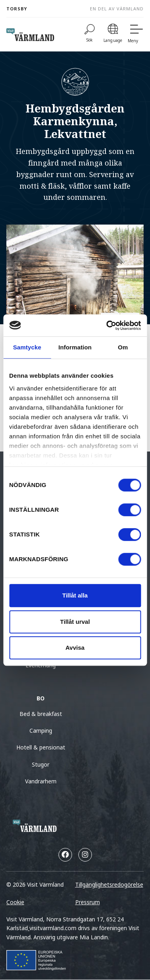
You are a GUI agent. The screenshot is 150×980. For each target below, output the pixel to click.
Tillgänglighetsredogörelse (109, 884)
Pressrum (88, 902)
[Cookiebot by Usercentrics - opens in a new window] (107, 325)
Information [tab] (75, 347)
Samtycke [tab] (27, 347)
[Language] (113, 35)
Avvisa (75, 648)
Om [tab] (123, 347)
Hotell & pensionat (41, 747)
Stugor (41, 764)
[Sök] (90, 35)
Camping (41, 731)
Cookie (15, 902)
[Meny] (136, 35)
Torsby (17, 9)
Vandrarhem (41, 781)
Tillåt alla (75, 595)
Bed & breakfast (41, 714)
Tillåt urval (75, 622)
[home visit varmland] (30, 35)
